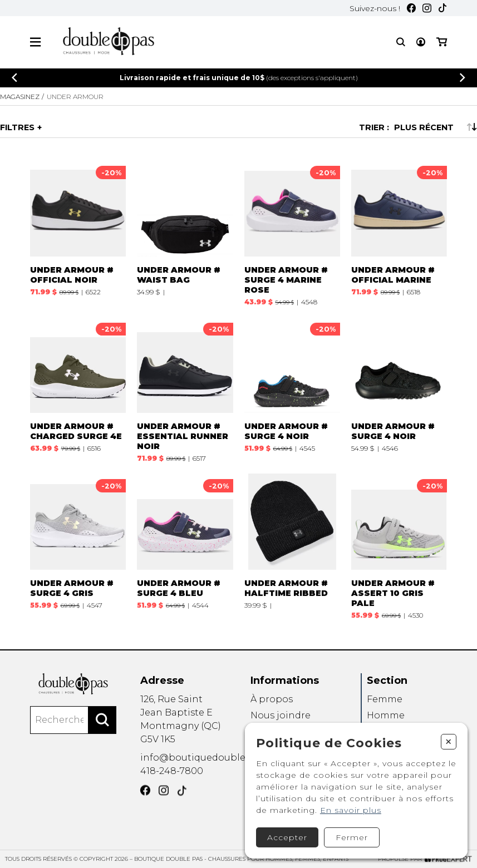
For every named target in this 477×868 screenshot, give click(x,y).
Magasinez (20, 97)
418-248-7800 (172, 786)
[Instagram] (427, 8)
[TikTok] (442, 8)
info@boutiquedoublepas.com (212, 770)
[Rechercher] (102, 735)
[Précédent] (14, 78)
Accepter (287, 837)
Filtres (17, 127)
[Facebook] (411, 8)
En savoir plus (351, 810)
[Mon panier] (442, 42)
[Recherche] (401, 42)
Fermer (352, 837)
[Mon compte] (421, 42)
